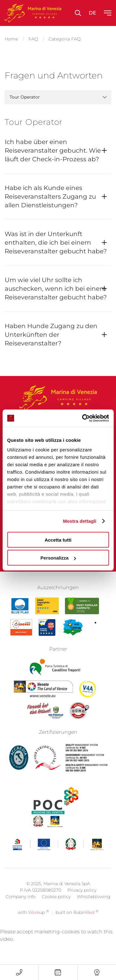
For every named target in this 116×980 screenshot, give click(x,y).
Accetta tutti (58, 540)
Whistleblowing (94, 906)
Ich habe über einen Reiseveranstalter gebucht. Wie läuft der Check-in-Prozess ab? (53, 150)
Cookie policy (56, 906)
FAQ (33, 39)
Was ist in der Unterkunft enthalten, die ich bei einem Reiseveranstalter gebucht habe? (56, 243)
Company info (21, 906)
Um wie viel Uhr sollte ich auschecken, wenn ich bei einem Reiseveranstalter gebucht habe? (56, 289)
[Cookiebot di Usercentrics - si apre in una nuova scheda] (83, 418)
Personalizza (58, 558)
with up (33, 922)
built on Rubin (77, 922)
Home (11, 39)
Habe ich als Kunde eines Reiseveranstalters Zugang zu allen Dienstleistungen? (50, 196)
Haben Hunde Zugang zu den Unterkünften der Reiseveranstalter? (51, 335)
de (92, 13)
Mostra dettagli (79, 521)
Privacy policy (82, 899)
